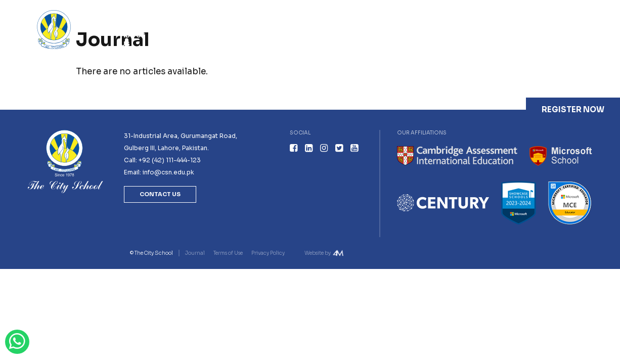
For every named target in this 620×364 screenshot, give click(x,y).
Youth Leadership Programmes (314, 39)
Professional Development (408, 39)
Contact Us (582, 39)
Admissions (182, 35)
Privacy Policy (268, 253)
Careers (489, 35)
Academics (239, 35)
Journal (535, 35)
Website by (318, 253)
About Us (133, 39)
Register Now (573, 109)
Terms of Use (228, 253)
